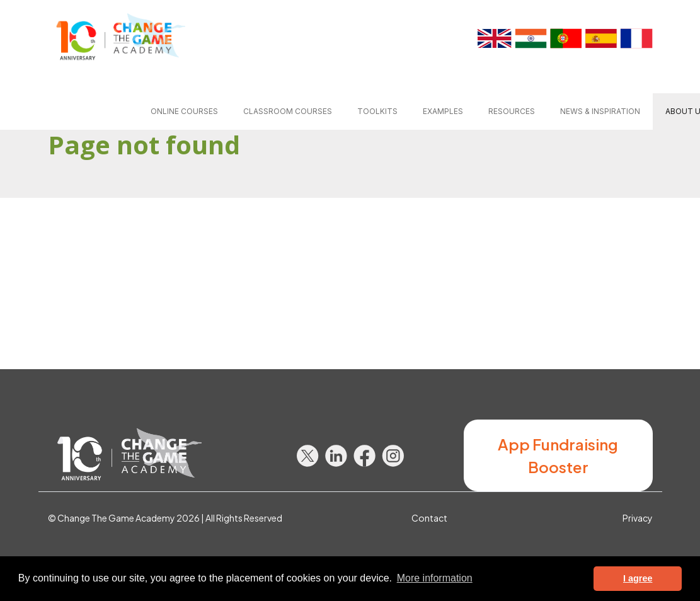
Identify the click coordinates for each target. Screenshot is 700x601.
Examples (443, 111)
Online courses (184, 111)
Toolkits (377, 111)
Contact (429, 518)
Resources (512, 111)
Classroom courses (288, 111)
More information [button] (435, 578)
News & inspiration (600, 111)
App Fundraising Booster (558, 455)
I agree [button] (638, 578)
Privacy (638, 518)
